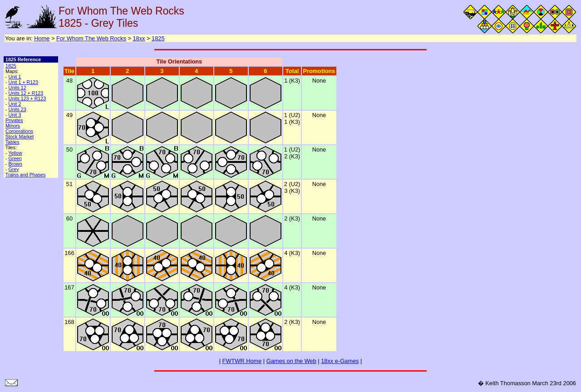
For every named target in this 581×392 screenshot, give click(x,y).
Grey (13, 169)
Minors (13, 126)
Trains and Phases (25, 175)
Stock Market (20, 137)
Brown (15, 164)
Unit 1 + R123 (23, 82)
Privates (14, 120)
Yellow (15, 153)
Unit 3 (15, 115)
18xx (139, 38)
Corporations (19, 131)
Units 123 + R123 (27, 98)
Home (42, 38)
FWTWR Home (242, 361)
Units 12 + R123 (26, 93)
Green (15, 158)
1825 (158, 38)
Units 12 (17, 88)
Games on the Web (291, 361)
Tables (12, 142)
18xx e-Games (340, 361)
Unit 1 (15, 77)
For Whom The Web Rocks (91, 38)
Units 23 (17, 109)
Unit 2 (15, 104)
